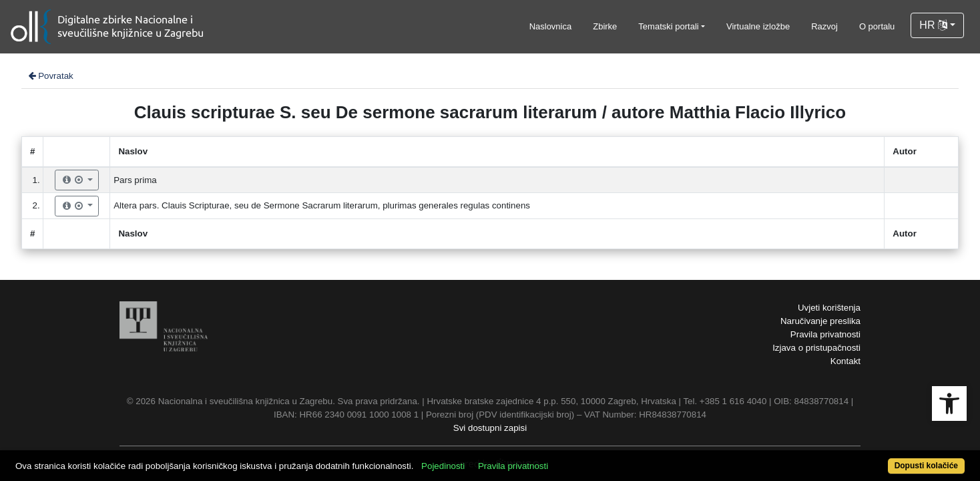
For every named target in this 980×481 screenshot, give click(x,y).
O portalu (877, 26)
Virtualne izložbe (758, 26)
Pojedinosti (492, 459)
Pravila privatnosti (825, 334)
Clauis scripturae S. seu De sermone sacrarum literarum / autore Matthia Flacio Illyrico (490, 112)
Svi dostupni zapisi (490, 428)
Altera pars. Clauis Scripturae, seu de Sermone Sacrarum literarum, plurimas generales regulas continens (322, 205)
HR (933, 25)
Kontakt (845, 361)
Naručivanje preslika (820, 321)
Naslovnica (551, 26)
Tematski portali (668, 26)
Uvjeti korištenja (829, 308)
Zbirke (605, 26)
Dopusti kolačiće (874, 459)
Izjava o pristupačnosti (816, 348)
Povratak (50, 76)
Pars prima (135, 180)
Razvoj (824, 26)
